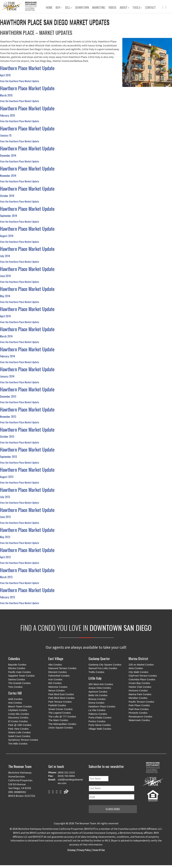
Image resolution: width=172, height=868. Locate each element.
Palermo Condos (98, 714)
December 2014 (8, 155)
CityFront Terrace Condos (143, 676)
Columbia (14, 658)
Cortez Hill (15, 693)
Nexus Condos (56, 690)
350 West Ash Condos (101, 684)
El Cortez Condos (18, 721)
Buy (59, 7)
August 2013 (7, 477)
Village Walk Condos (100, 729)
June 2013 (5, 517)
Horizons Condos (138, 690)
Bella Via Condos (98, 695)
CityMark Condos (18, 710)
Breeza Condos (97, 699)
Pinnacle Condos (138, 713)
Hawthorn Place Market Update (27, 68)
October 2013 (7, 436)
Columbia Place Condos (142, 679)
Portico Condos (97, 721)
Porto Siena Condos (100, 725)
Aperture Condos (98, 692)
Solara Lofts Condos (20, 732)
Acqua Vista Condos (100, 688)
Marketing (99, 7)
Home (49, 7)
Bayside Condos (17, 665)
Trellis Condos (96, 672)
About (124, 7)
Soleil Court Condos (19, 736)
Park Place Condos (139, 705)
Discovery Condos (18, 718)
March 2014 (6, 336)
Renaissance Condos (140, 717)
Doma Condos (97, 703)
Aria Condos (15, 703)
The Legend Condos (60, 713)
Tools (137, 7)
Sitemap (72, 849)
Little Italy (95, 678)
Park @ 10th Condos (20, 725)
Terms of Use (98, 849)
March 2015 (6, 95)
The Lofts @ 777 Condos (62, 717)
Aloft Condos (15, 699)
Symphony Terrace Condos (23, 740)
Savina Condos (17, 679)
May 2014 (5, 296)
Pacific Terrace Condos (141, 702)
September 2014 (9, 216)
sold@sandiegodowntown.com (70, 781)
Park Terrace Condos (60, 702)
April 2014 (5, 316)
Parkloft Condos (57, 705)
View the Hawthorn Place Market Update (20, 81)
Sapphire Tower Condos (22, 676)
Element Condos (58, 672)
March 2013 (6, 577)
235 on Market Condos (141, 665)
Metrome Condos (58, 687)
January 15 (6, 135)
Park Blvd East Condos (61, 694)
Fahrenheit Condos (59, 676)
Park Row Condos (139, 709)
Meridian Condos (138, 698)
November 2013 (8, 417)
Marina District (138, 658)
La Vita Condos (97, 710)
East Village (56, 658)
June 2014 (5, 276)
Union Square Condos (61, 728)
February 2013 (7, 597)
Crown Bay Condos (139, 683)
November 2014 (8, 176)
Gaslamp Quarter (99, 658)
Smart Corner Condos (60, 709)
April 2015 (5, 75)
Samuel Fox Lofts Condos (103, 668)
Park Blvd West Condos (61, 698)
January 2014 (7, 376)
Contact (150, 7)
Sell (69, 7)
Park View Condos (18, 729)
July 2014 (5, 256)
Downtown (82, 7)
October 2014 (7, 196)
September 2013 (8, 457)
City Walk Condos (138, 672)
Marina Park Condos (140, 694)
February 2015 (7, 115)
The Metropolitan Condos (62, 724)
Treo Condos (15, 687)
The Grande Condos (20, 683)
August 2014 (7, 236)
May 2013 (5, 537)
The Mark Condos (58, 720)
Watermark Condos (139, 720)
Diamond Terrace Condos (62, 668)
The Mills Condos (18, 744)
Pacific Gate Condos (20, 672)
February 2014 (8, 356)
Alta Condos (55, 665)
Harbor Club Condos (140, 687)
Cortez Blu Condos (19, 714)
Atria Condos (136, 668)
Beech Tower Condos (20, 706)
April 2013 (5, 557)
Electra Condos (17, 668)
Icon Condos (55, 679)
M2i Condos (55, 683)
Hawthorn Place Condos (102, 706)
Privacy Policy (84, 849)
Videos (112, 7)
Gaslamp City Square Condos (105, 665)
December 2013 (8, 396)
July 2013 (5, 497)
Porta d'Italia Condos (100, 718)
